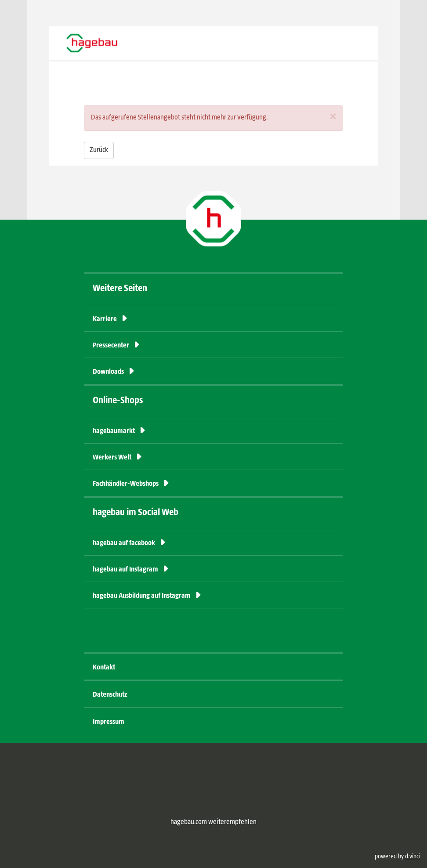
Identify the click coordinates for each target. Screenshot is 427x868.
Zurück (99, 150)
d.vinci (413, 857)
